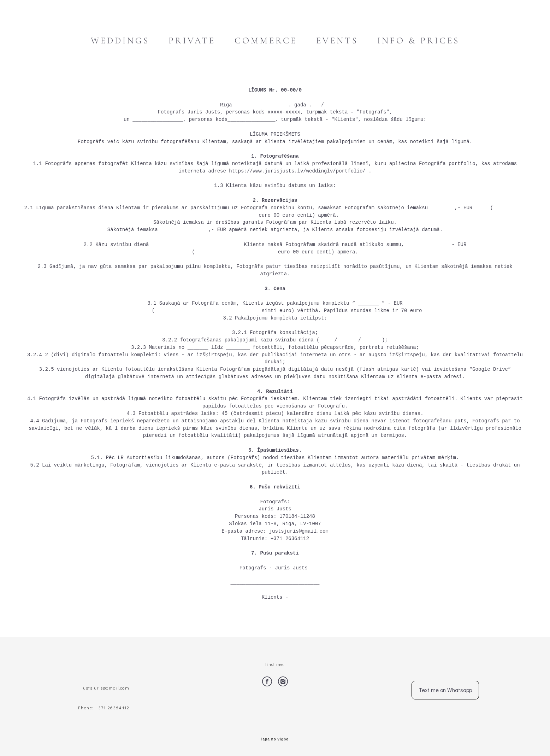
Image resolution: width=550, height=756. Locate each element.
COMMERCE (266, 41)
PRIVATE (192, 41)
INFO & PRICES (418, 41)
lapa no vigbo (275, 739)
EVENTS (337, 41)
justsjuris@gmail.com (105, 688)
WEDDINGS (120, 41)
